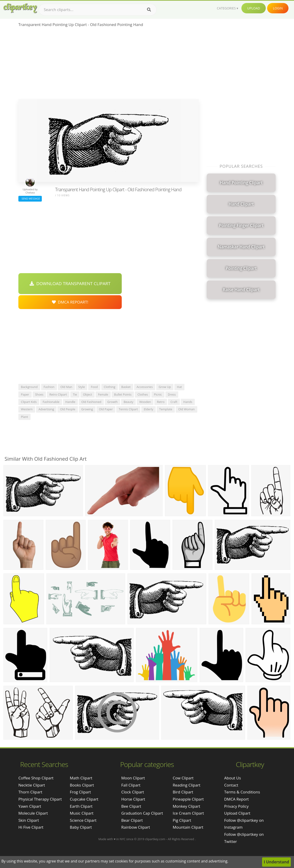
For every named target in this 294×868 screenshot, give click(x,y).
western (27, 409)
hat (179, 387)
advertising (46, 409)
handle (70, 402)
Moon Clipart (133, 778)
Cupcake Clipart (84, 799)
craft (174, 402)
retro (161, 402)
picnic (158, 394)
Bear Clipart (132, 820)
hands (188, 402)
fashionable (51, 402)
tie (75, 394)
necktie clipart (32, 785)
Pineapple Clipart (188, 799)
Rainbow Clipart (136, 827)
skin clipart (29, 820)
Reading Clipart (187, 785)
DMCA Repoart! (70, 302)
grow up (165, 387)
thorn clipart (30, 792)
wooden (145, 402)
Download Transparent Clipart (70, 284)
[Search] (149, 10)
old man (66, 387)
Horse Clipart (133, 799)
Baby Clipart (81, 827)
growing (87, 409)
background (29, 387)
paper (25, 394)
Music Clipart (82, 813)
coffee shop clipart (36, 778)
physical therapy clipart (40, 799)
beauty (128, 402)
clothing (110, 387)
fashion (49, 387)
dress (172, 394)
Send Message (30, 198)
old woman (187, 409)
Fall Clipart (131, 785)
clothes (143, 394)
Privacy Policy (236, 806)
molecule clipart (33, 813)
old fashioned (91, 402)
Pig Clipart (182, 820)
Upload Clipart (237, 813)
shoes (39, 394)
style (82, 387)
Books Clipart (82, 785)
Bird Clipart (183, 792)
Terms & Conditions (242, 792)
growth (112, 402)
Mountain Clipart (188, 827)
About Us (233, 778)
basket (126, 387)
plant (24, 417)
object (88, 394)
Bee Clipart (131, 806)
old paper (106, 409)
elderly (148, 409)
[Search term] (98, 10)
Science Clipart (83, 820)
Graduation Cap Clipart (142, 813)
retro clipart (58, 394)
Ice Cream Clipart (188, 813)
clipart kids (29, 402)
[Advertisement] (109, 65)
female (103, 394)
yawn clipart (30, 806)
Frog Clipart (80, 792)
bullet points (123, 394)
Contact (231, 785)
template (166, 409)
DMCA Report (236, 799)
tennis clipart (128, 409)
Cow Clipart (183, 778)
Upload (254, 8)
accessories (145, 387)
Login (278, 8)
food (94, 387)
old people (68, 409)
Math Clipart (81, 778)
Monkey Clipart (187, 806)
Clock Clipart (133, 792)
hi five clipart (31, 827)
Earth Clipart (81, 806)
